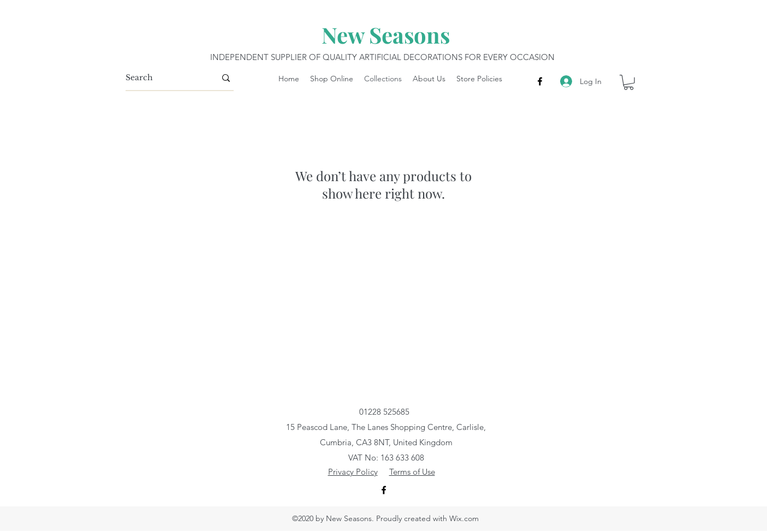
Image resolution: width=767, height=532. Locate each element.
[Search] (162, 78)
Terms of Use (412, 472)
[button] (629, 82)
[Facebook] (540, 81)
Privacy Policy (353, 472)
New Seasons (386, 35)
